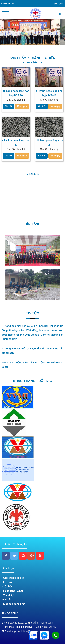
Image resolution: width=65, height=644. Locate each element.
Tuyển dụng (57, 3)
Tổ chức (7, 587)
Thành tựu (8, 595)
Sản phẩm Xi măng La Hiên (32, 58)
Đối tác (6, 600)
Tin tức (32, 313)
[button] (7, 32)
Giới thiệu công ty (13, 578)
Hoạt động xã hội (12, 591)
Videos (33, 174)
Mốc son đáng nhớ (13, 604)
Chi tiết (8, 106)
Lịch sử (7, 582)
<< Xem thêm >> (32, 62)
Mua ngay (22, 106)
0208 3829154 (24, 627)
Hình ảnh (32, 224)
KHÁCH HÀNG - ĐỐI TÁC (32, 381)
